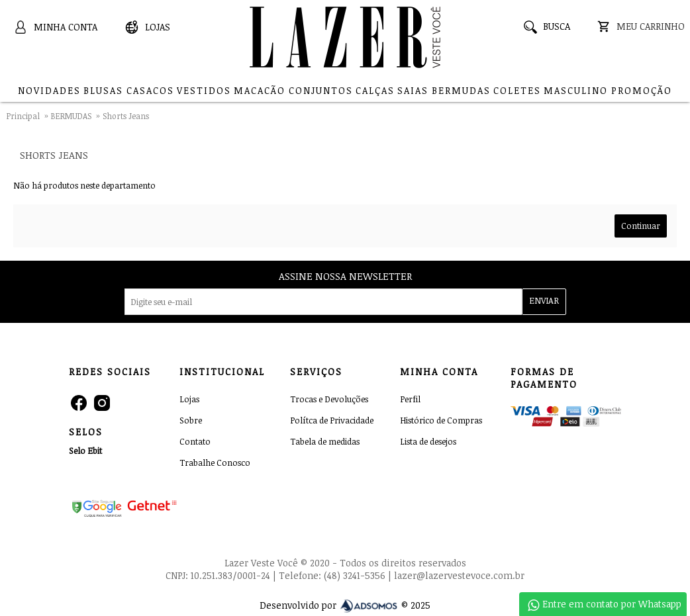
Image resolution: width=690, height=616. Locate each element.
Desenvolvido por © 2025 (345, 605)
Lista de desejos (428, 441)
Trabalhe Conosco (215, 462)
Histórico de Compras (441, 420)
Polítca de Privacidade (332, 420)
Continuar (641, 226)
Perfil (410, 399)
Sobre (191, 420)
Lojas (189, 399)
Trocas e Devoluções (329, 399)
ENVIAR (544, 300)
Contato (195, 441)
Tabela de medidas (325, 441)
